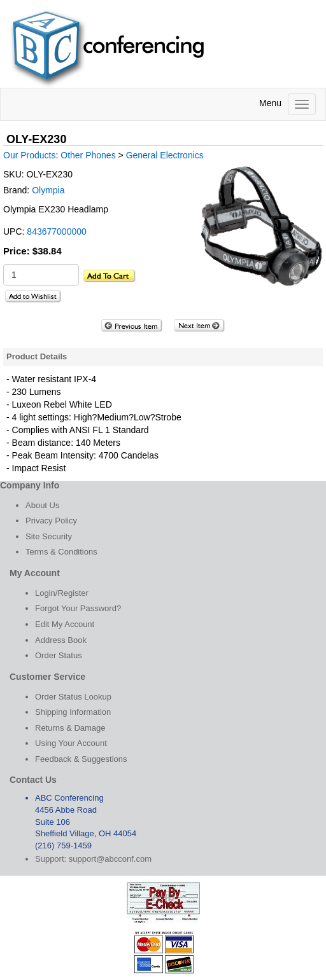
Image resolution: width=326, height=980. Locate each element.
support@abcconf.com (110, 859)
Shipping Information (73, 712)
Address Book (61, 640)
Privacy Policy (51, 521)
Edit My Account (65, 624)
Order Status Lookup (73, 697)
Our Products (29, 155)
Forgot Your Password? (78, 608)
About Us (42, 505)
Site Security (49, 536)
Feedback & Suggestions (81, 759)
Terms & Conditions (61, 552)
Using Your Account (71, 743)
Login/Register (62, 593)
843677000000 (56, 231)
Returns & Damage (70, 728)
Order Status (59, 655)
